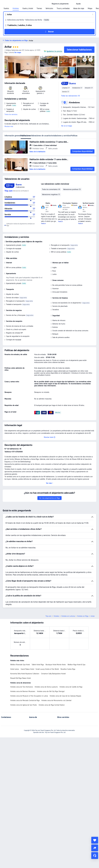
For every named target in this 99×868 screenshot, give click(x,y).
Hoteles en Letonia (68, 616)
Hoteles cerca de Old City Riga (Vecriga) (51, 691)
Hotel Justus (15, 669)
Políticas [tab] (74, 136)
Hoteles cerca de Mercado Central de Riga (25, 700)
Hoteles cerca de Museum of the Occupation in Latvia (29, 696)
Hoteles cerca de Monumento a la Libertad (56, 700)
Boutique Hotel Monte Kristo (56, 665)
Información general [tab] (13, 136)
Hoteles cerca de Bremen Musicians (23, 691)
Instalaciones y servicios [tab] (61, 136)
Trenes (39, 8)
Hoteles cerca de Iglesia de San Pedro (24, 705)
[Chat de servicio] (95, 856)
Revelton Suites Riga (68, 669)
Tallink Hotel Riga (38, 665)
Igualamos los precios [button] (54, 51)
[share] (95, 848)
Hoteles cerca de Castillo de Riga (71, 687)
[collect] (95, 840)
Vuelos (6, 8)
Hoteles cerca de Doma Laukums (46, 687)
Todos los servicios (11, 114)
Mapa (90, 8)
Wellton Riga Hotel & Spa (76, 665)
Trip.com (48, 616)
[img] (22, 67)
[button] (72, 4)
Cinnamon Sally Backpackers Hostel (53, 674)
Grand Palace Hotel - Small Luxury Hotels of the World (40, 669)
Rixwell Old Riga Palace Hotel (21, 678)
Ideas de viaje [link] (79, 8)
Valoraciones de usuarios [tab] (41, 136)
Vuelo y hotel (28, 8)
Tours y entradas (63, 8)
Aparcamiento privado (14, 245)
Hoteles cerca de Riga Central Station (52, 705)
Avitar (8, 47)
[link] (60, 4)
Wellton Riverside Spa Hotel (20, 665)
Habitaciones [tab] (26, 136)
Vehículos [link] (49, 8)
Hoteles (16, 8)
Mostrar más (9, 126)
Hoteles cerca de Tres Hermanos (22, 687)
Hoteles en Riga (83, 616)
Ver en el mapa (67, 126)
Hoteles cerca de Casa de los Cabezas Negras (65, 696)
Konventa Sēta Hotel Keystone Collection (25, 674)
